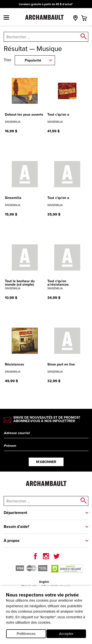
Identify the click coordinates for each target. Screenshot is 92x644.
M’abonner (46, 462)
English (44, 582)
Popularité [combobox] (33, 60)
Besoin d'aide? (16, 527)
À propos (12, 541)
